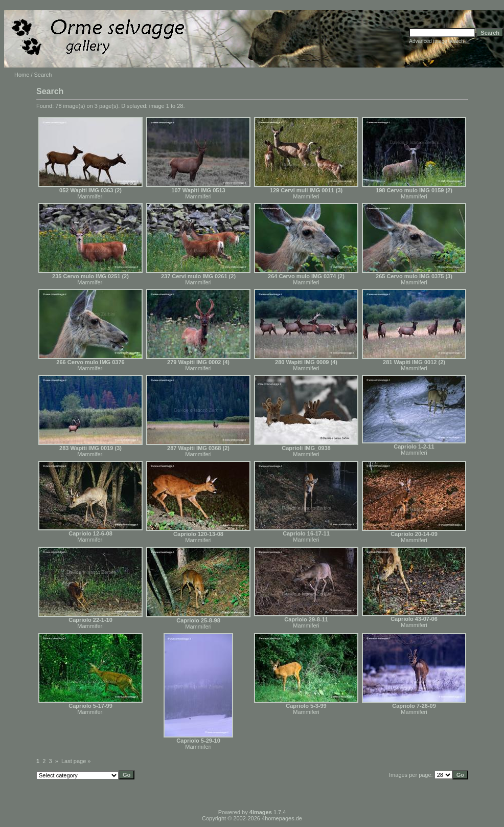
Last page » (76, 761)
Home (22, 75)
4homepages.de (282, 818)
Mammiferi (90, 196)
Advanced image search (436, 41)
